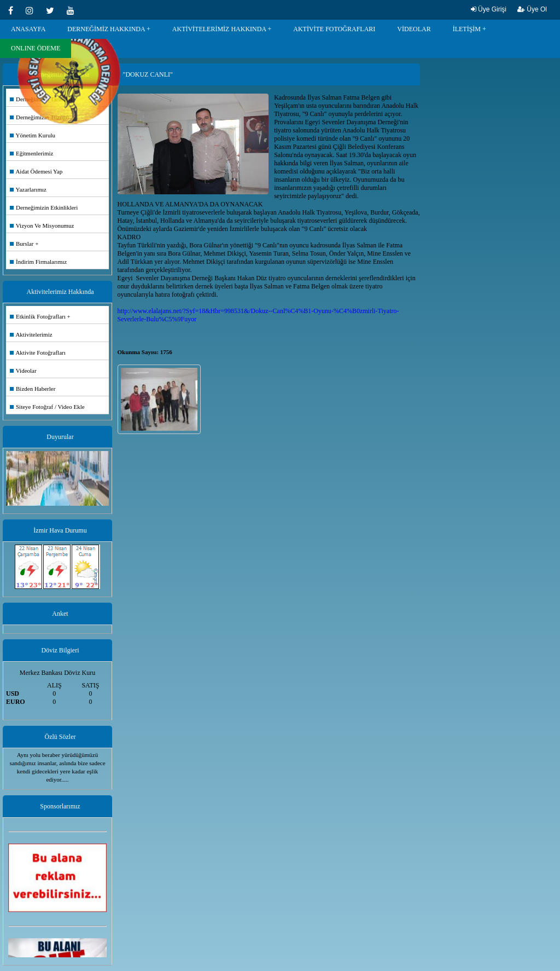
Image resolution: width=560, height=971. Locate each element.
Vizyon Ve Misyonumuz (42, 226)
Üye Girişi (489, 9)
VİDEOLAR (414, 29)
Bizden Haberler (33, 389)
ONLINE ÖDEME (36, 48)
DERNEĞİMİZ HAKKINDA (106, 29)
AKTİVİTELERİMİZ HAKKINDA (219, 29)
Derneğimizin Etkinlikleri (44, 207)
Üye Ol (532, 9)
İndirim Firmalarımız (38, 262)
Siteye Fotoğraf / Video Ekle (47, 407)
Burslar (22, 244)
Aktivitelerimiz (31, 334)
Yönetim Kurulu (33, 135)
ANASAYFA (28, 29)
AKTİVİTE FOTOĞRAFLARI (334, 29)
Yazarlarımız (28, 189)
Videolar (23, 371)
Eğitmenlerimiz (31, 153)
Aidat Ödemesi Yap (36, 171)
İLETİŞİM (467, 29)
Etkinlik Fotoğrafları (38, 316)
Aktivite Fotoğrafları (38, 352)
